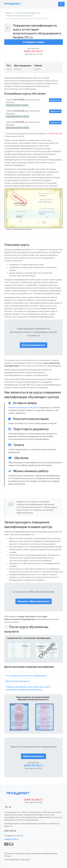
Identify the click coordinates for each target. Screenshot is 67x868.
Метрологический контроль (20, 16)
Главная (8, 13)
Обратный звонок (33, 756)
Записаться (55, 100)
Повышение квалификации (28, 13)
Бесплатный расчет (33, 345)
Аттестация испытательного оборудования (26, 676)
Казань (20, 836)
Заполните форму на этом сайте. (23, 408)
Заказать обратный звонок (33, 601)
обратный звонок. (25, 513)
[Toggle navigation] (61, 4)
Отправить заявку (34, 42)
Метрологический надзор (18, 681)
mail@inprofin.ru (12, 839)
